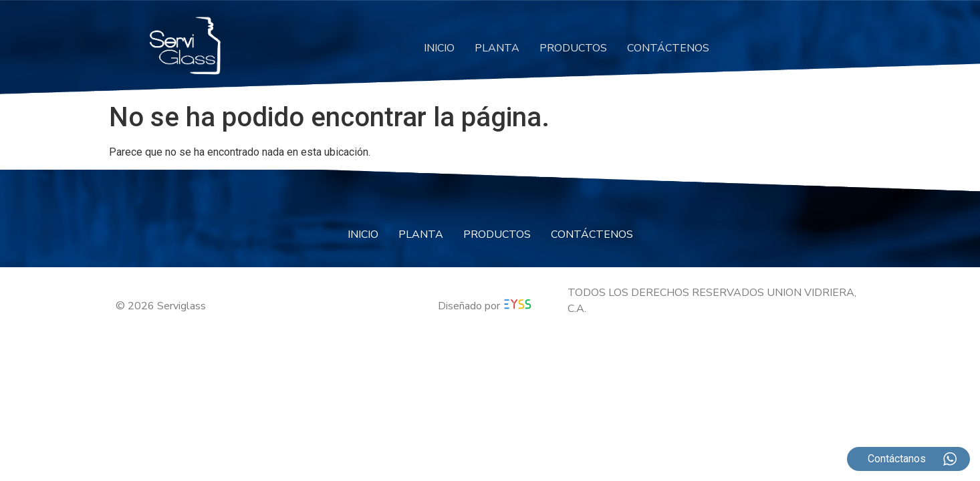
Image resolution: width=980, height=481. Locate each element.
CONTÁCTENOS (668, 48)
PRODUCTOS (573, 48)
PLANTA (497, 48)
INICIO (439, 48)
